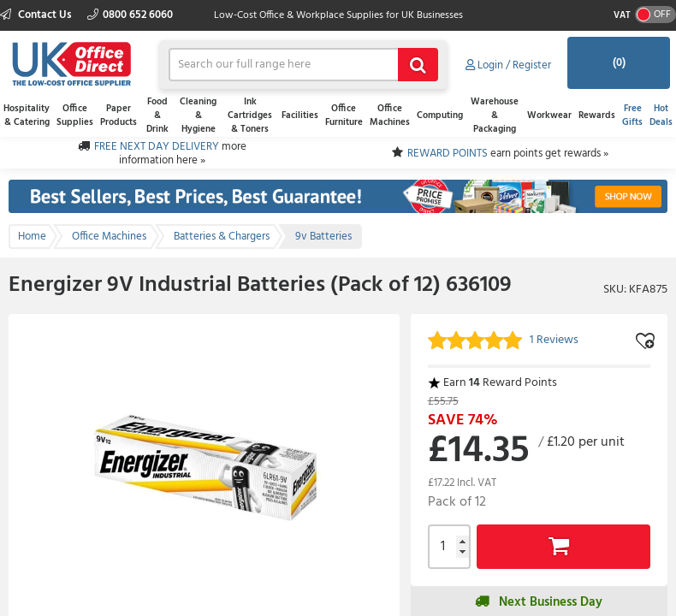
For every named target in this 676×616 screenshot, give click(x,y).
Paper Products (119, 115)
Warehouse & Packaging (495, 115)
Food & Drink (157, 115)
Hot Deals (661, 115)
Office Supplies (75, 115)
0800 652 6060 (130, 15)
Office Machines (390, 115)
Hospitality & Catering (27, 115)
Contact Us (37, 15)
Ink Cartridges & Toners (250, 115)
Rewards (597, 115)
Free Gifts (632, 115)
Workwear (549, 115)
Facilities (300, 115)
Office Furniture (344, 115)
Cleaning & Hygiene (198, 115)
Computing (440, 115)
